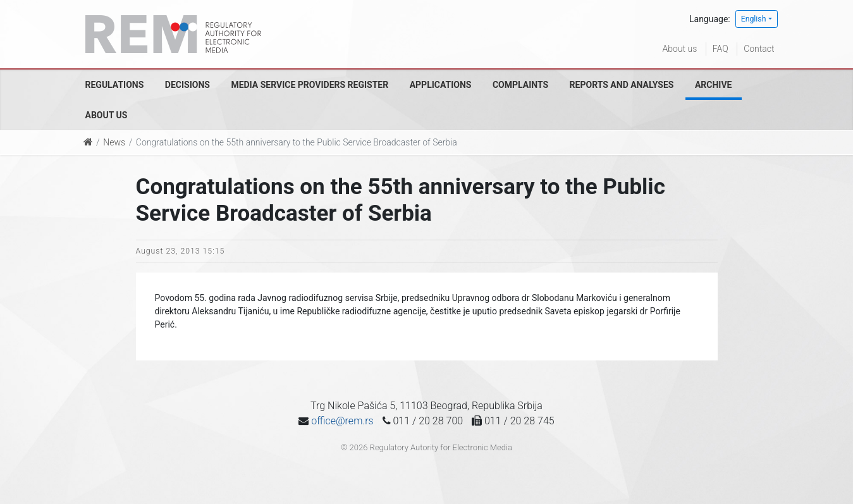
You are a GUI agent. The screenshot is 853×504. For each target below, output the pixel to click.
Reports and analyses (622, 85)
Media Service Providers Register (310, 85)
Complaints (520, 85)
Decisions (187, 85)
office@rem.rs (342, 421)
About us (680, 49)
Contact (759, 49)
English (754, 19)
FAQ (721, 49)
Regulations (115, 85)
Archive (714, 85)
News (114, 142)
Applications (441, 85)
